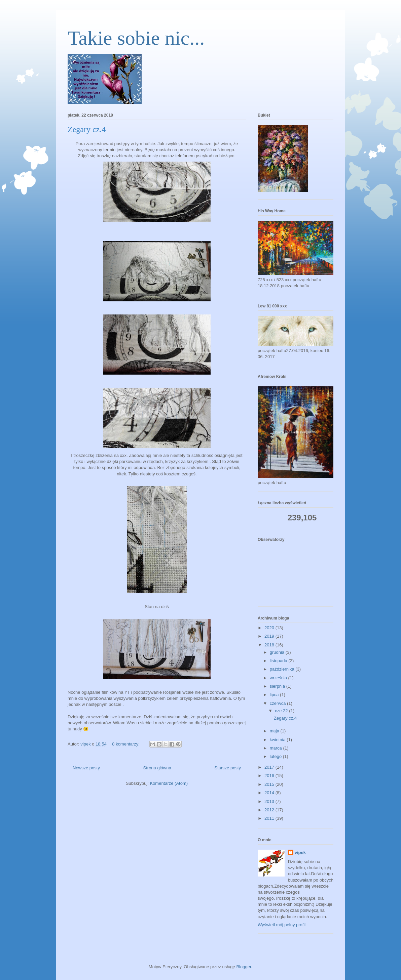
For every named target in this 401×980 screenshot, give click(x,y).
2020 (270, 628)
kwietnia (278, 740)
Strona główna (157, 768)
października (283, 669)
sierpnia (278, 686)
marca (277, 748)
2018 (270, 645)
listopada (279, 661)
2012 (270, 810)
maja (275, 731)
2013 (270, 801)
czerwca (278, 703)
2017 (270, 767)
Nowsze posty (86, 768)
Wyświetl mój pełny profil (282, 925)
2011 (270, 818)
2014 (270, 793)
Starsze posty (228, 768)
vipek (300, 853)
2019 (270, 636)
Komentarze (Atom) (169, 783)
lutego (276, 756)
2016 (270, 776)
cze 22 (282, 711)
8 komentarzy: (126, 744)
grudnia (278, 652)
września (279, 678)
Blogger (244, 967)
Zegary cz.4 (87, 129)
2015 (270, 784)
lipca (275, 695)
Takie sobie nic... (136, 38)
